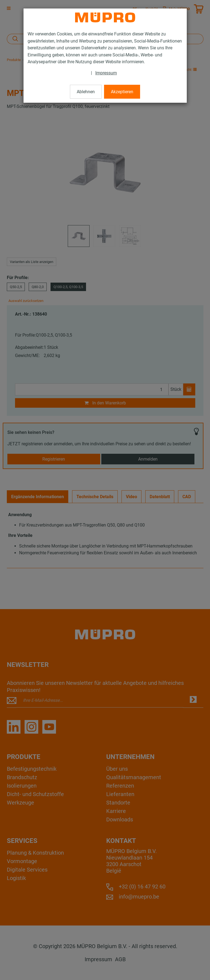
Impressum (106, 73)
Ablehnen (86, 92)
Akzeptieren (122, 92)
